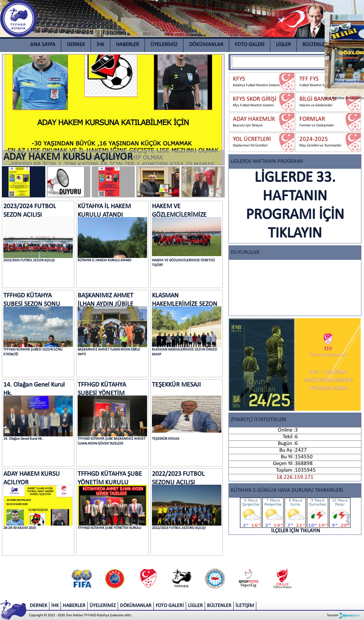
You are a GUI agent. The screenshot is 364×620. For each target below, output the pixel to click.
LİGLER (283, 45)
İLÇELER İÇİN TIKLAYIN (296, 516)
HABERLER (127, 45)
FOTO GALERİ (250, 45)
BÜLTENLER (315, 45)
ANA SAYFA (43, 45)
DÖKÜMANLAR (206, 45)
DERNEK (76, 45)
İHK (100, 45)
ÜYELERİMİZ (164, 45)
